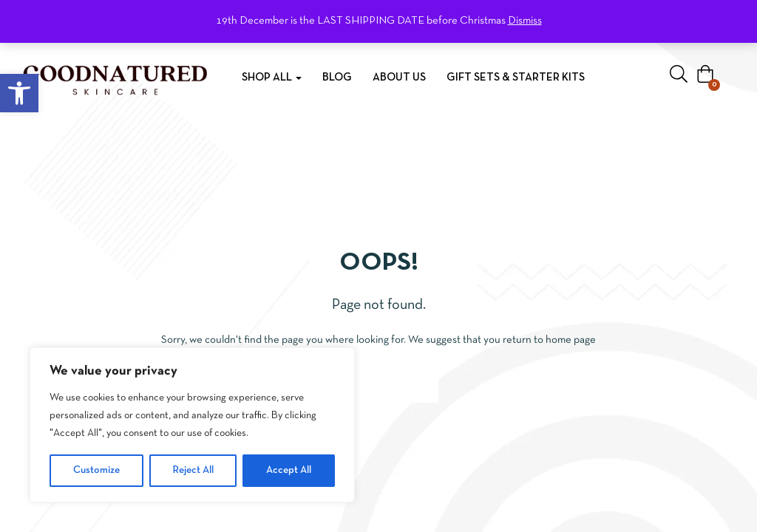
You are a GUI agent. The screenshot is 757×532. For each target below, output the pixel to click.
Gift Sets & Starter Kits (516, 78)
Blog (337, 78)
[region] (192, 425)
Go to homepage (379, 388)
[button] (19, 93)
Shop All (272, 78)
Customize (96, 470)
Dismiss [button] (525, 21)
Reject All (193, 470)
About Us (399, 78)
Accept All (289, 470)
